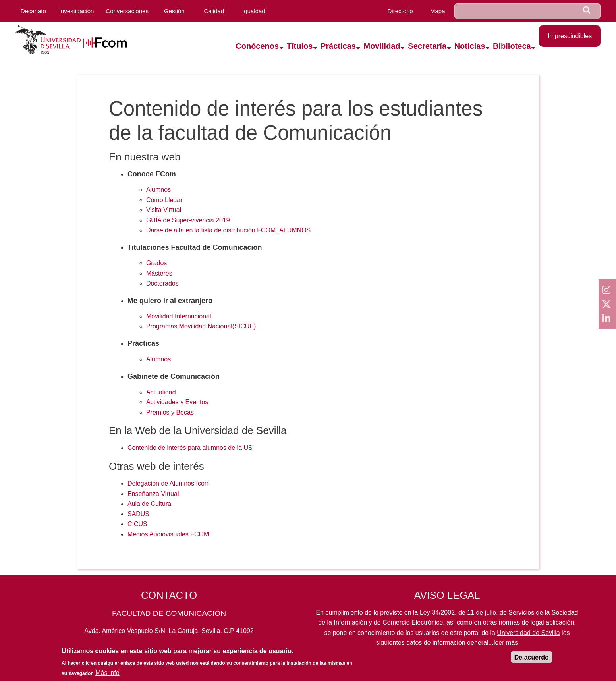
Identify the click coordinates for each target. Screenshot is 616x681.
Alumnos (158, 190)
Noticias (470, 46)
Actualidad (161, 392)
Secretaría (427, 46)
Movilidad (382, 46)
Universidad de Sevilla (528, 633)
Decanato (33, 11)
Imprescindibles (570, 36)
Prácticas (338, 46)
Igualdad (254, 11)
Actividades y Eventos (177, 402)
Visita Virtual (164, 210)
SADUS (138, 514)
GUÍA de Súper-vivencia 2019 (188, 220)
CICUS (137, 524)
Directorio (400, 11)
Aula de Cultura (149, 504)
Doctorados (162, 283)
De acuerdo (532, 661)
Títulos (300, 46)
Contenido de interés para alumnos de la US (190, 448)
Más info (107, 676)
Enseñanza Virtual (153, 494)
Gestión (174, 11)
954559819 (169, 648)
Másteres (159, 273)
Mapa (438, 11)
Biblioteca (512, 46)
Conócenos (257, 46)
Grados (156, 263)
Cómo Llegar (164, 200)
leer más (506, 643)
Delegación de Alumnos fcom (169, 483)
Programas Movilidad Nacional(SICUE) (201, 326)
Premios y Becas (170, 412)
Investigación (77, 11)
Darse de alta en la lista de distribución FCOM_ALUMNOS (228, 230)
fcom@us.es (229, 648)
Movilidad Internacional (179, 316)
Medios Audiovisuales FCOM (168, 534)
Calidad (214, 11)
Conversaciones (127, 11)
